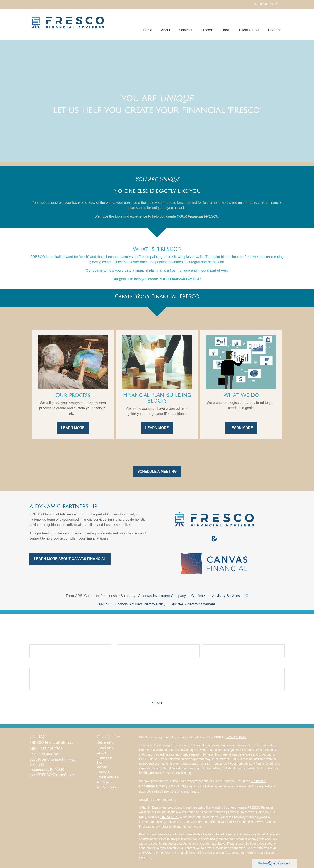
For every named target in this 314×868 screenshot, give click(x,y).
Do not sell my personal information (174, 791)
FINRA (165, 817)
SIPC (175, 817)
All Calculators (108, 787)
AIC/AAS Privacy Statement (193, 604)
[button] (166, 24)
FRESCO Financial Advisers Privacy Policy (132, 604)
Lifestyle (103, 772)
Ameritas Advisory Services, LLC (223, 596)
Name (34, 641)
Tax (99, 762)
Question (37, 664)
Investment (105, 747)
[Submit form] (157, 703)
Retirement (105, 742)
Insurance (104, 757)
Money (102, 767)
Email (122, 641)
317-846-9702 (266, 4)
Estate (102, 752)
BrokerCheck (236, 737)
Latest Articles (108, 777)
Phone (208, 641)
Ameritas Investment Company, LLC (166, 596)
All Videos (104, 782)
